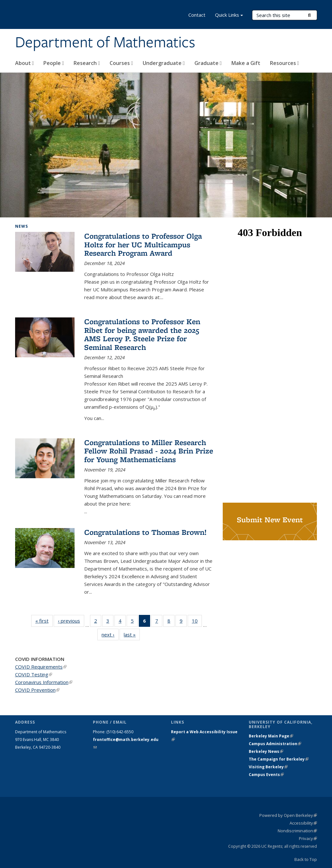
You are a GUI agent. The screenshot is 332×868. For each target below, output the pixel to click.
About (25, 63)
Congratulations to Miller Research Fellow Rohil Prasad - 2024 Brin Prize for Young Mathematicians (149, 451)
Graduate (208, 63)
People (54, 63)
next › (110, 634)
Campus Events (266, 775)
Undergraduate (164, 63)
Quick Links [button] (229, 16)
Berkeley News (266, 751)
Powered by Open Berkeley (288, 815)
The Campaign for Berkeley (279, 759)
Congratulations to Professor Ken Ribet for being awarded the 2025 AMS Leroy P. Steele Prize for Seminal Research (142, 334)
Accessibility (303, 823)
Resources (285, 63)
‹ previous (71, 621)
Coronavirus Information (44, 682)
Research (87, 63)
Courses (121, 63)
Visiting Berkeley (268, 767)
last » (132, 634)
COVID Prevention (37, 690)
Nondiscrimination (297, 831)
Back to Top (306, 859)
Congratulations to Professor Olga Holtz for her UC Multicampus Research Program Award (143, 244)
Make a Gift (246, 63)
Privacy (308, 838)
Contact (197, 15)
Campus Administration (275, 744)
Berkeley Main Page (271, 736)
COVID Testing (34, 674)
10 (197, 622)
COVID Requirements (41, 667)
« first (44, 621)
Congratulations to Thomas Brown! (145, 532)
